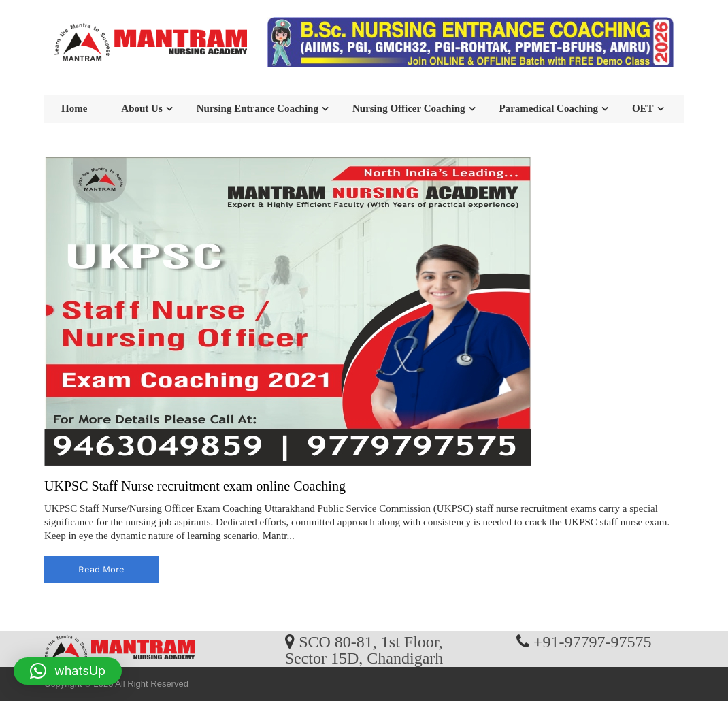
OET (643, 108)
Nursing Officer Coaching (409, 108)
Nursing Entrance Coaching (258, 108)
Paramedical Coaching (549, 108)
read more (101, 569)
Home (74, 108)
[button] (68, 671)
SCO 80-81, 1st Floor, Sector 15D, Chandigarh (364, 649)
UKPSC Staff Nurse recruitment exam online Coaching (195, 486)
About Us (142, 108)
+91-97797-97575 (593, 641)
